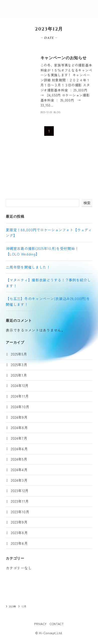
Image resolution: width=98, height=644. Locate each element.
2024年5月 (19, 459)
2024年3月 (19, 480)
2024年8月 (19, 428)
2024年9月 (19, 417)
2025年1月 (19, 375)
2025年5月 (19, 354)
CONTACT (57, 624)
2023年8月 (19, 533)
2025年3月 (19, 365)
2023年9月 (19, 522)
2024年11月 (20, 396)
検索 (87, 203)
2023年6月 (19, 543)
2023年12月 (20, 491)
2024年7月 (19, 438)
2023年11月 (20, 501)
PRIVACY (40, 624)
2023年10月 (20, 512)
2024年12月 (20, 385)
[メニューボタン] (89, 9)
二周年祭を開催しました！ (28, 267)
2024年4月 (19, 470)
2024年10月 (20, 407)
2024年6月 (19, 449)
